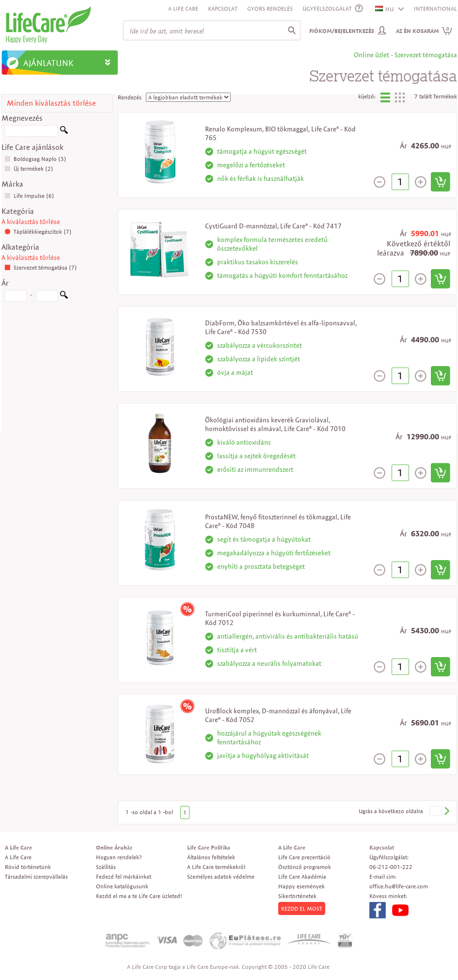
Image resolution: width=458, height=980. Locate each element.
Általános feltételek (211, 857)
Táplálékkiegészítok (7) (38, 232)
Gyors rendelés (270, 8)
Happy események (301, 886)
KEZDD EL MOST (302, 908)
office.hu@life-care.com (399, 886)
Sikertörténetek (297, 896)
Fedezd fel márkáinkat (124, 876)
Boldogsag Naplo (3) (35, 159)
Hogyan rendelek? (119, 857)
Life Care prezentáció (304, 857)
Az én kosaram (424, 31)
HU (385, 9)
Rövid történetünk (28, 867)
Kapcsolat (223, 8)
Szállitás (106, 867)
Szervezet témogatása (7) (41, 267)
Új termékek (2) (29, 169)
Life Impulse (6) (29, 196)
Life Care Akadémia (302, 876)
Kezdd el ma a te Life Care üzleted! (139, 896)
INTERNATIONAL (435, 8)
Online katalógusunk (122, 886)
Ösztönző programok (305, 867)
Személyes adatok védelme (221, 876)
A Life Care (183, 8)
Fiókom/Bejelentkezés (342, 31)
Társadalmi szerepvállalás (36, 876)
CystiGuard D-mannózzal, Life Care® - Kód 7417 (273, 226)
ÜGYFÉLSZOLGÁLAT (327, 8)
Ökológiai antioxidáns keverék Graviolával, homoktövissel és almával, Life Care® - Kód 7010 (275, 424)
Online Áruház (114, 847)
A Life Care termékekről (216, 867)
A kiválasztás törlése (31, 222)
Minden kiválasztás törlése (51, 103)
